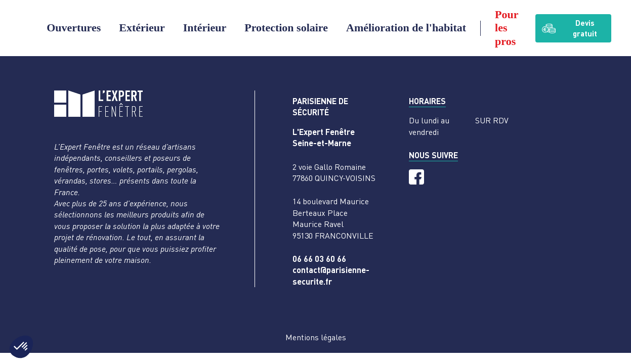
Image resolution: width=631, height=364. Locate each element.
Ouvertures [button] (74, 28)
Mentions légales (316, 337)
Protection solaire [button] (286, 28)
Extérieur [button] (142, 28)
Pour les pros (507, 28)
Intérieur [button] (205, 28)
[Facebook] (416, 177)
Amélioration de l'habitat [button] (406, 28)
